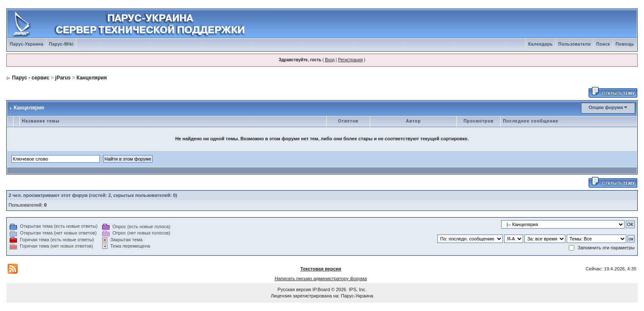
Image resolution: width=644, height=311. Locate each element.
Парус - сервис (31, 78)
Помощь (625, 44)
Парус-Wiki (61, 44)
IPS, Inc (357, 289)
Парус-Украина (27, 44)
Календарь (540, 44)
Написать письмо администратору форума (321, 278)
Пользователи (574, 44)
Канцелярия (92, 78)
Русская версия (294, 289)
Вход (330, 60)
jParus (63, 78)
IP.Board (321, 289)
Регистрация (350, 60)
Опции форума (606, 107)
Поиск (603, 44)
